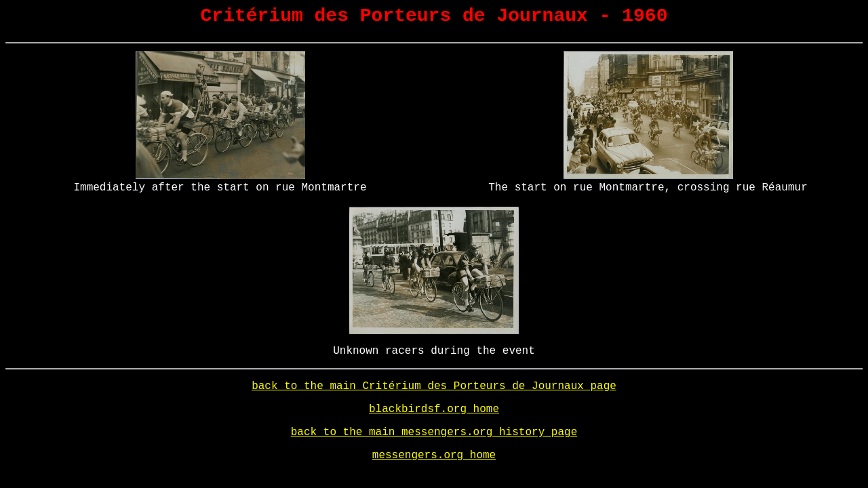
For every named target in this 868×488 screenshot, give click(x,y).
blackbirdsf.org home (434, 409)
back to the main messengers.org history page (434, 432)
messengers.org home (434, 455)
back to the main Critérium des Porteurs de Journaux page (434, 386)
